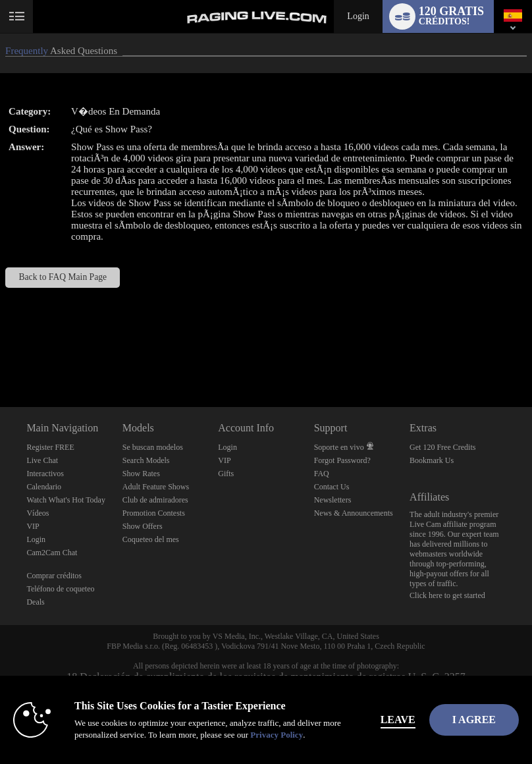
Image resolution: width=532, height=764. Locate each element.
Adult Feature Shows (156, 487)
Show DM (0, 358)
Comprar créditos (54, 576)
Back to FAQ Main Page (63, 277)
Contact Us (332, 487)
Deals (35, 602)
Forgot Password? (342, 460)
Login (358, 16)
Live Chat (42, 460)
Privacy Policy (277, 735)
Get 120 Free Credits (442, 447)
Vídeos (38, 513)
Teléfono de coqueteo (60, 589)
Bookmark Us (432, 460)
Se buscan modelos (153, 447)
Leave (398, 720)
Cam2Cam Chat (52, 553)
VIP (33, 526)
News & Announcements (354, 513)
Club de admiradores (155, 500)
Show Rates (141, 474)
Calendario (44, 487)
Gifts (226, 474)
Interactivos (45, 474)
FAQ (322, 474)
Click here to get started (447, 595)
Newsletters (333, 500)
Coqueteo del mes (151, 539)
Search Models (146, 460)
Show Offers (143, 526)
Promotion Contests (154, 513)
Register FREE (50, 447)
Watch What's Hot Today (66, 500)
